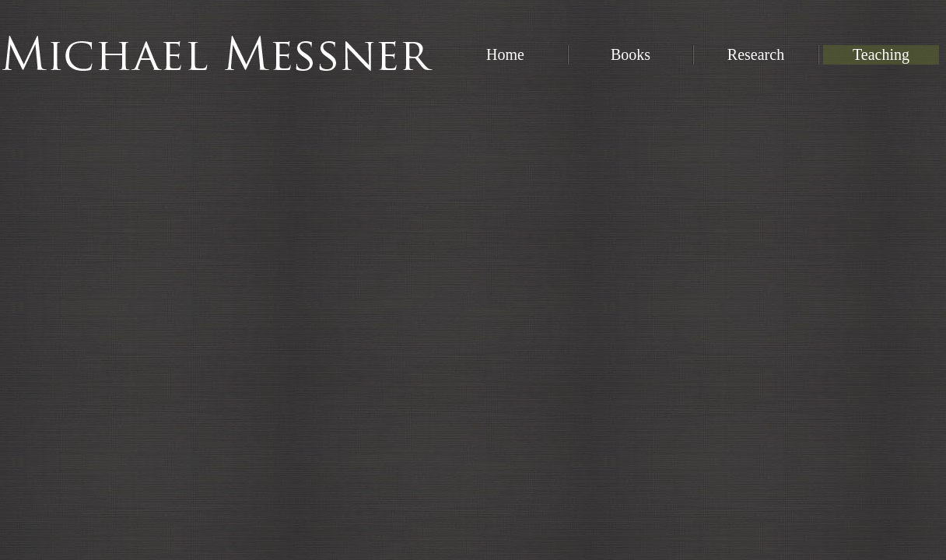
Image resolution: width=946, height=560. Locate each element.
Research (756, 54)
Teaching (881, 54)
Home (505, 54)
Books (631, 54)
